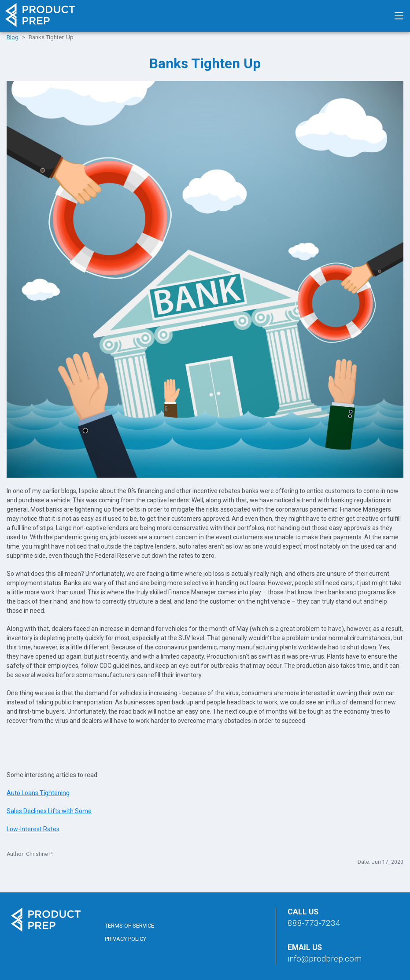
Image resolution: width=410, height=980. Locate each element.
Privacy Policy (126, 939)
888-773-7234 (314, 923)
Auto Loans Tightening (38, 793)
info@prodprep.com (325, 959)
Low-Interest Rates (33, 829)
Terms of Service (129, 926)
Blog (13, 37)
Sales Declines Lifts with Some (49, 811)
